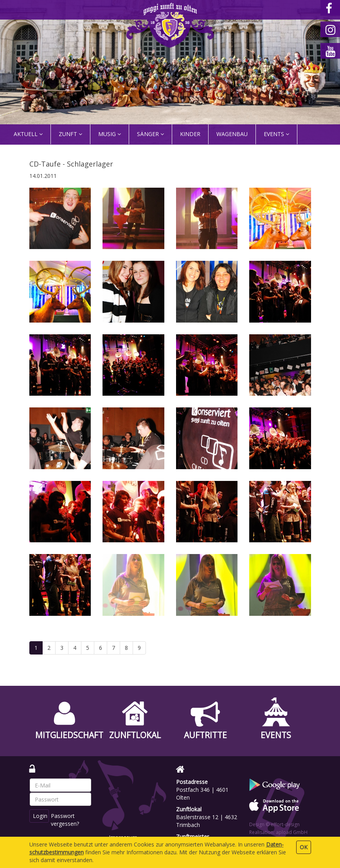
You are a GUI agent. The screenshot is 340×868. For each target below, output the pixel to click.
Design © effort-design (274, 824)
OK (304, 847)
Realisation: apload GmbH (278, 832)
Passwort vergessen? (66, 820)
